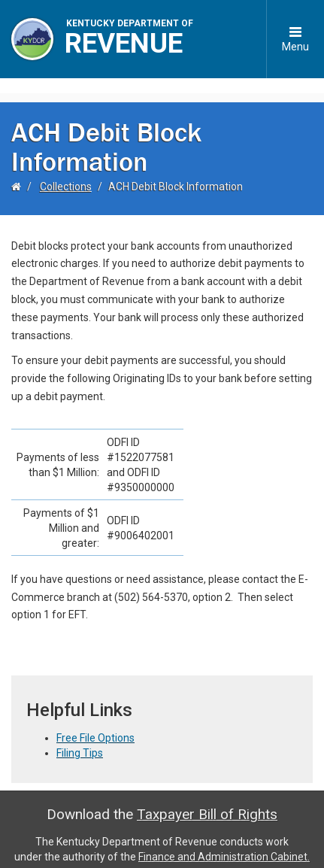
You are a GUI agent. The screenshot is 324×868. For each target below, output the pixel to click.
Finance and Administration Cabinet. (224, 842)
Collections (66, 171)
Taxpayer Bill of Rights (207, 800)
